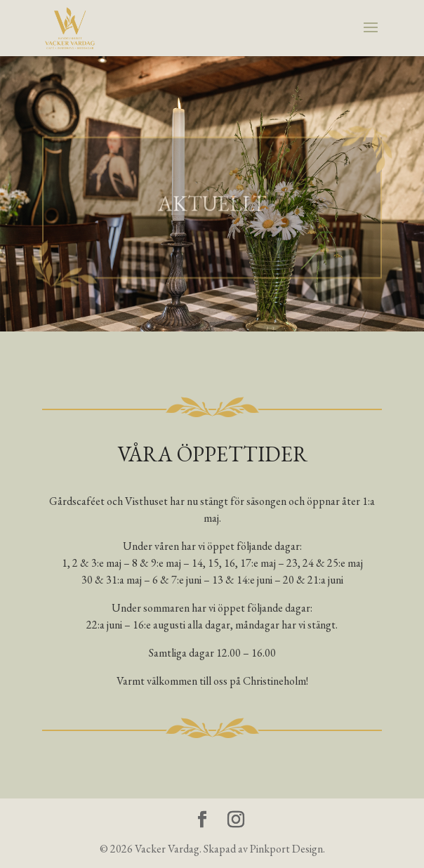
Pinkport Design (286, 849)
